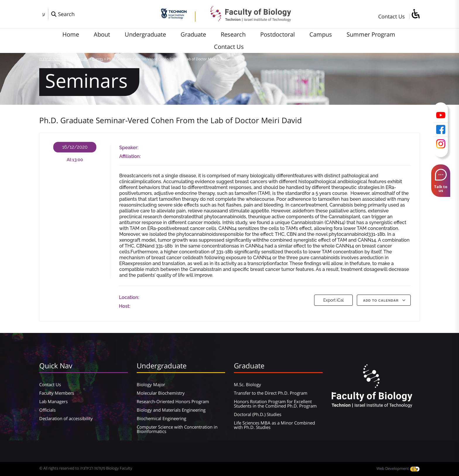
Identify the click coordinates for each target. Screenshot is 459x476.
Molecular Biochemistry (161, 393)
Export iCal (333, 300)
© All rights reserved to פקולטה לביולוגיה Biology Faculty (86, 468)
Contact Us (392, 16)
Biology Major (151, 384)
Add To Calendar (381, 300)
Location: (129, 297)
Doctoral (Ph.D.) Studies (258, 414)
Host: (125, 306)
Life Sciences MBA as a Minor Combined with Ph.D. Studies (274, 425)
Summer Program (371, 34)
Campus (321, 34)
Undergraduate (145, 34)
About (102, 34)
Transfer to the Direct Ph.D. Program (271, 393)
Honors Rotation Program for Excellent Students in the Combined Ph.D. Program (275, 404)
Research (233, 34)
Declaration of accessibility (66, 418)
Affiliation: (130, 156)
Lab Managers (53, 401)
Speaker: (129, 148)
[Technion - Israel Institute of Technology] (174, 17)
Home (71, 34)
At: (70, 160)
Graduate (193, 34)
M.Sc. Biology (248, 384)
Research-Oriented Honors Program (173, 401)
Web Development (398, 468)
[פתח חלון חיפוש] (63, 14)
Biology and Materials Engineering (171, 410)
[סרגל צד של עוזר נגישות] (415, 14)
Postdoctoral (278, 34)
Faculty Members (57, 393)
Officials (47, 410)
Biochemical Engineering (161, 418)
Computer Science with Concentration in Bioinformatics (177, 429)
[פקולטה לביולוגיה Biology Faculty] (246, 20)
